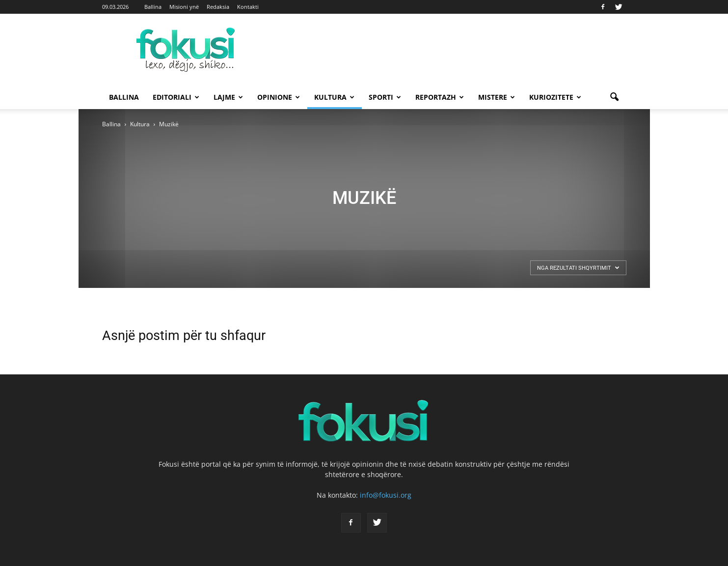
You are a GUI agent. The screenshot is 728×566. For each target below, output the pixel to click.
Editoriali (176, 97)
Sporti (385, 97)
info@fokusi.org (386, 495)
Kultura (334, 97)
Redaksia (218, 7)
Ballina (153, 7)
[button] (615, 97)
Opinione (279, 97)
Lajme (228, 97)
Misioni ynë (184, 7)
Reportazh (440, 97)
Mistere (497, 97)
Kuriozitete (555, 97)
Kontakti (248, 7)
